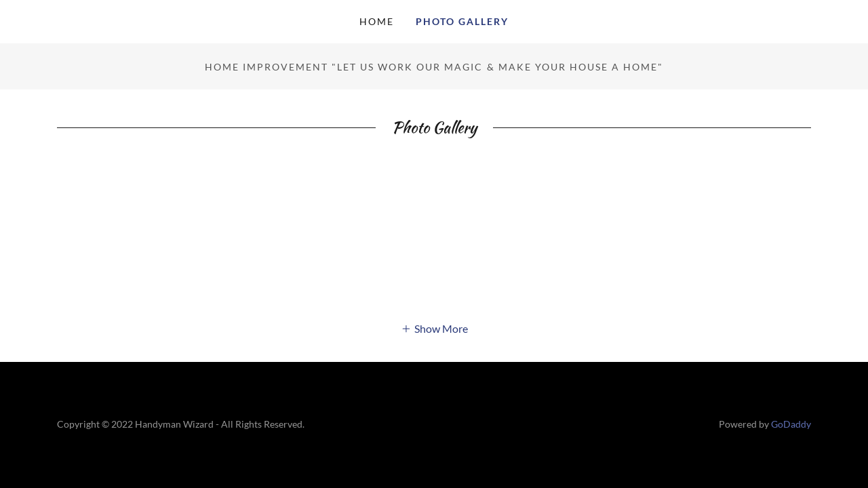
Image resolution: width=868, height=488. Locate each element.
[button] (434, 328)
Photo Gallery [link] (462, 21)
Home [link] (377, 21)
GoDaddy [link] (791, 424)
